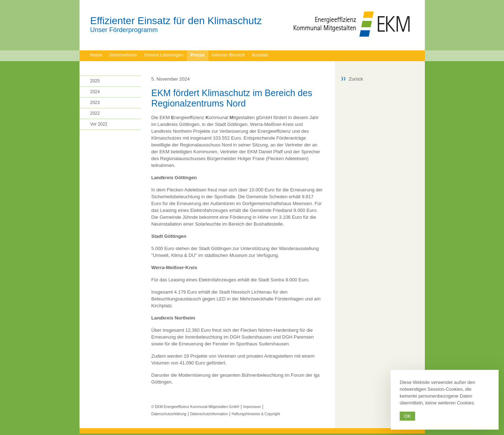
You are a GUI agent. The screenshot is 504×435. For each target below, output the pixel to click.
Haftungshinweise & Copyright (256, 414)
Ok (407, 416)
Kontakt (260, 55)
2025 (95, 81)
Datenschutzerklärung (169, 414)
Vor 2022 (99, 124)
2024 (95, 92)
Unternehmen (123, 55)
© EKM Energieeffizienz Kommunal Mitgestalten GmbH (196, 407)
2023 (95, 103)
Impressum (252, 407)
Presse (197, 55)
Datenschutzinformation (209, 414)
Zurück (356, 79)
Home (96, 55)
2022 (95, 113)
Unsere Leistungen (164, 55)
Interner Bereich (228, 55)
